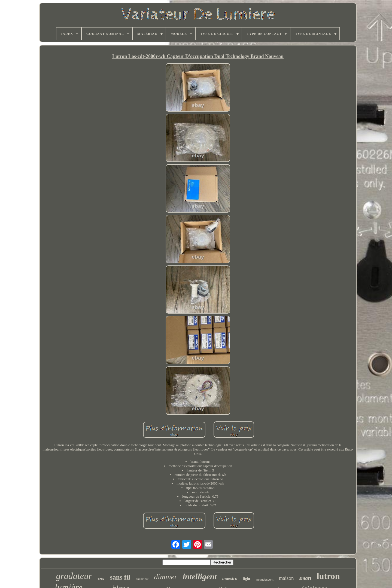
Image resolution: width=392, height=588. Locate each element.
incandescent (265, 580)
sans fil (120, 577)
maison (286, 578)
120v (101, 579)
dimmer (166, 577)
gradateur (74, 576)
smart (305, 578)
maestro (230, 578)
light (246, 579)
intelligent (200, 576)
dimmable (142, 579)
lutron (328, 576)
